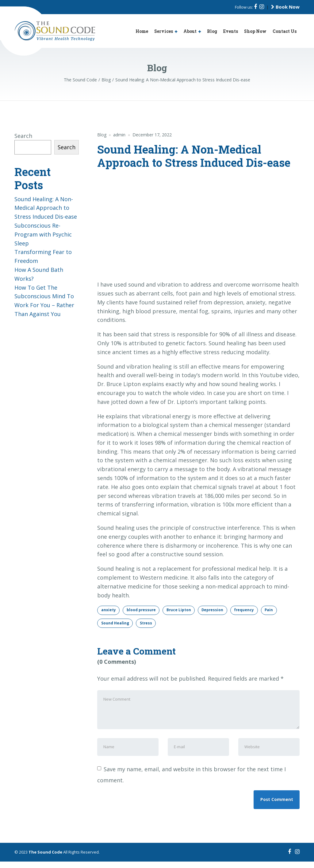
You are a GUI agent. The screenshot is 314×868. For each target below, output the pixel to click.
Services (164, 31)
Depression (215, 610)
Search (23, 136)
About (190, 31)
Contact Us (285, 31)
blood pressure (142, 610)
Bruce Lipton (180, 610)
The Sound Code (45, 858)
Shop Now (255, 31)
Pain (273, 610)
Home (142, 31)
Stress (146, 623)
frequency (247, 610)
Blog (212, 31)
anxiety (109, 610)
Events (231, 31)
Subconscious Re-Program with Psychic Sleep (43, 234)
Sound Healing (115, 623)
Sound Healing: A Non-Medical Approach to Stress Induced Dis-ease (46, 208)
